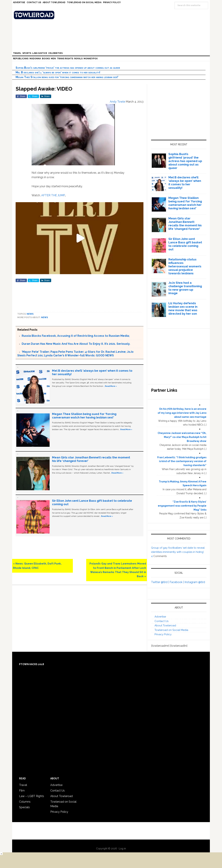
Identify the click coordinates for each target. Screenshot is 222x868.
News (30, 314)
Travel (23, 785)
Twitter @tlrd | (160, 582)
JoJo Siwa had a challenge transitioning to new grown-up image (185, 288)
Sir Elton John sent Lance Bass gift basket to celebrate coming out (185, 244)
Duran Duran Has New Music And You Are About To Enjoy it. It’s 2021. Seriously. (76, 344)
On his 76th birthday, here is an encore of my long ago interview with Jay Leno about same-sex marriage (182, 413)
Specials (24, 807)
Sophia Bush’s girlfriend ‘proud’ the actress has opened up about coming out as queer (68, 68)
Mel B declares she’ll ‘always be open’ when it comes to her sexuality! (58, 72)
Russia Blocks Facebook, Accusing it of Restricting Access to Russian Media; (76, 336)
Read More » (111, 386)
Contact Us (161, 621)
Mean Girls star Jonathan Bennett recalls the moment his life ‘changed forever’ (185, 224)
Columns (25, 802)
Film (22, 791)
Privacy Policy (163, 634)
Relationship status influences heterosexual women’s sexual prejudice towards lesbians (185, 266)
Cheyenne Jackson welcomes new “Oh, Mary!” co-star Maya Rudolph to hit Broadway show (182, 437)
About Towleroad (165, 625)
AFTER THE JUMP (53, 195)
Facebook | (177, 582)
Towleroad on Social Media (171, 630)
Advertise (160, 617)
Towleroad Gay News (112, 15)
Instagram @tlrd (195, 582)
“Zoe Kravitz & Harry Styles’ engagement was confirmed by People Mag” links (182, 506)
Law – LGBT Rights (32, 796)
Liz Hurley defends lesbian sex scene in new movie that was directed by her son (183, 308)
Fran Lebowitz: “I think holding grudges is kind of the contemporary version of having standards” (182, 461)
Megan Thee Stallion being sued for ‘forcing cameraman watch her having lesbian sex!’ (67, 77)
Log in (122, 849)
